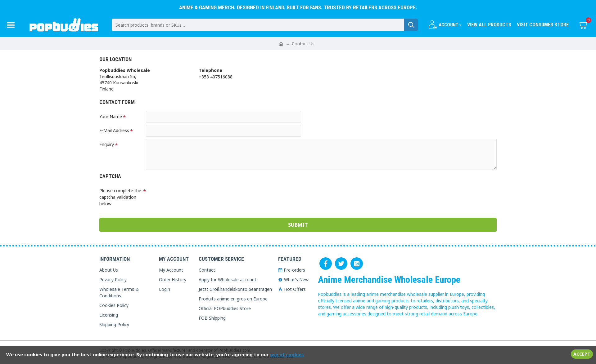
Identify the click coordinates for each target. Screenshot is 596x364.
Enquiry (107, 145)
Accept (582, 354)
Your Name (111, 116)
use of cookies (287, 354)
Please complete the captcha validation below (120, 197)
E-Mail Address (114, 131)
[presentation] (189, 197)
